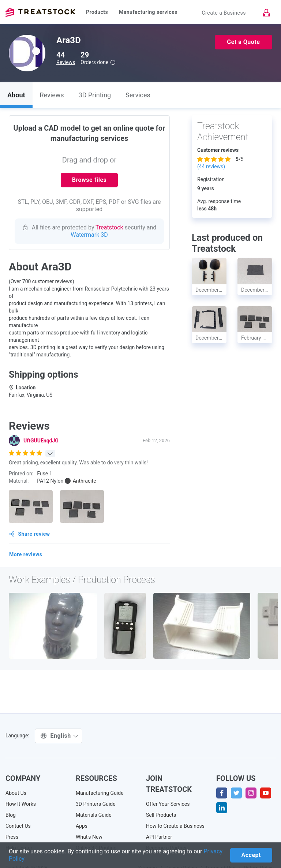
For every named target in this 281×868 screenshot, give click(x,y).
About (16, 95)
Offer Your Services (168, 804)
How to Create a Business (175, 826)
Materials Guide (94, 815)
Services (138, 95)
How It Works (21, 804)
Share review (30, 534)
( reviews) (211, 167)
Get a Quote (243, 42)
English (59, 736)
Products (97, 12)
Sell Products (161, 815)
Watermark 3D (89, 235)
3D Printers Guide (96, 804)
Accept (251, 855)
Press (12, 837)
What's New (89, 837)
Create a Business (224, 13)
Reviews (66, 62)
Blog (11, 815)
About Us (16, 793)
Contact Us (18, 826)
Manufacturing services (148, 12)
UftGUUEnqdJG (41, 441)
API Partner (159, 837)
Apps (82, 826)
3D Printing (95, 95)
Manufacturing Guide (100, 793)
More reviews (26, 554)
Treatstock (40, 12)
